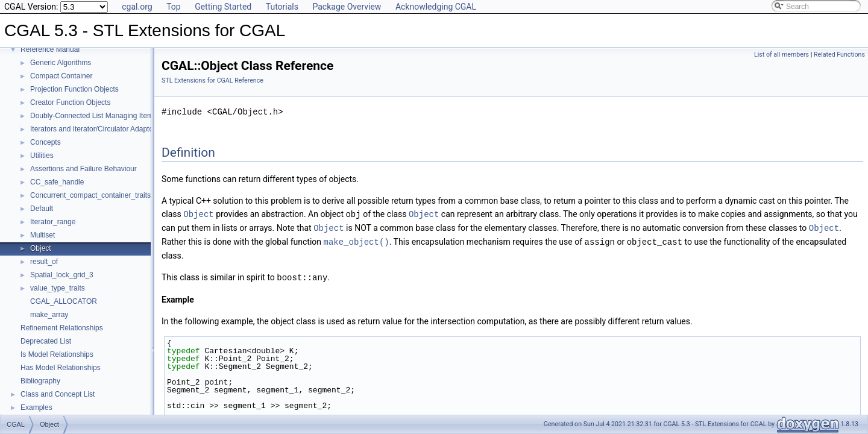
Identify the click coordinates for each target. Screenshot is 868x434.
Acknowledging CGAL (436, 7)
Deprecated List (46, 341)
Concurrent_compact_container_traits (90, 195)
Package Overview (347, 7)
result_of (44, 262)
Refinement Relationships (62, 328)
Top (174, 7)
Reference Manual (50, 49)
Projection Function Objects (74, 89)
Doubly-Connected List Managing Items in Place (107, 116)
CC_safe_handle (57, 182)
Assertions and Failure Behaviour (83, 169)
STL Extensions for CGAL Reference (212, 80)
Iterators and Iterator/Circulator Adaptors (95, 129)
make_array (49, 315)
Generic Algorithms (61, 63)
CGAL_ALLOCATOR (64, 301)
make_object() (356, 240)
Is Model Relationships (57, 354)
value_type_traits (58, 288)
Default (42, 209)
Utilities (42, 156)
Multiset (42, 235)
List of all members (782, 55)
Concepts (46, 142)
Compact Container (61, 76)
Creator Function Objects (70, 102)
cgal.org (137, 7)
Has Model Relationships (61, 368)
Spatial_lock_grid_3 (62, 275)
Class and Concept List (58, 394)
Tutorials (282, 7)
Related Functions (839, 55)
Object (41, 248)
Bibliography (40, 381)
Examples (36, 407)
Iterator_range (53, 222)
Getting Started (223, 7)
